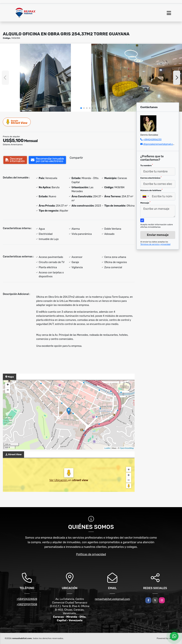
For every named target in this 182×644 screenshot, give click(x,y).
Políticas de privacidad (91, 554)
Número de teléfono (151, 190)
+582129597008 (27, 604)
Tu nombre (147, 165)
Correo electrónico (151, 178)
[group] (45, 78)
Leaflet (107, 448)
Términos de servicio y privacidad (155, 244)
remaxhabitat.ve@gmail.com (112, 599)
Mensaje (145, 203)
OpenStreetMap (127, 448)
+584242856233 (152, 139)
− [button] (8, 390)
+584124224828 (27, 599)
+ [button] (8, 385)
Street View (17, 122)
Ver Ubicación (59, 480)
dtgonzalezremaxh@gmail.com (160, 144)
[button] (81, 108)
